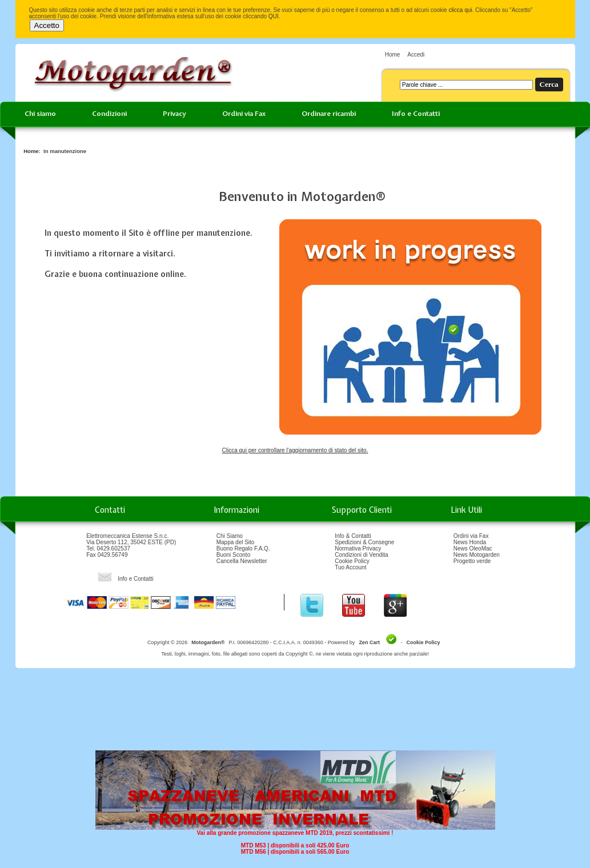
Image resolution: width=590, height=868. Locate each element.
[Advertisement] (295, 713)
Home (393, 55)
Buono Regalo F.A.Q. (243, 548)
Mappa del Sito (236, 542)
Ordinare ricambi (329, 114)
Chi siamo (40, 114)
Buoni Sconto (234, 555)
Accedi (416, 55)
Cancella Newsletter (242, 561)
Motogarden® (208, 642)
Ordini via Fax (244, 114)
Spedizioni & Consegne (364, 542)
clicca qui (460, 10)
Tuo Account (350, 567)
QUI (274, 16)
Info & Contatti (353, 536)
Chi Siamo (230, 536)
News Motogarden (477, 555)
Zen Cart (369, 642)
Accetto (47, 25)
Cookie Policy (352, 561)
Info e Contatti (416, 114)
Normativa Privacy (358, 548)
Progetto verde (472, 561)
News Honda (470, 542)
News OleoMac (473, 548)
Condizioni (109, 114)
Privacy (174, 114)
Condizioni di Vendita (361, 555)
